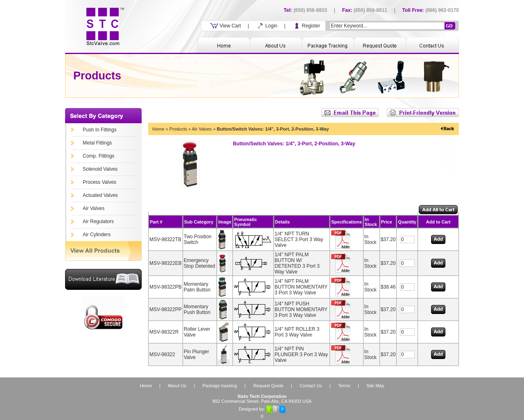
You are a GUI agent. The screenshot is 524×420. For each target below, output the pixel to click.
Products (178, 129)
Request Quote (268, 386)
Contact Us (311, 386)
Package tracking (219, 386)
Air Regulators (98, 221)
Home (158, 129)
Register (306, 26)
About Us (177, 386)
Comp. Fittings (98, 156)
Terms (344, 386)
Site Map (375, 386)
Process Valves (99, 182)
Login (267, 26)
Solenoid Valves (100, 169)
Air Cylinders (97, 235)
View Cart (225, 26)
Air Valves (94, 208)
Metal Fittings (97, 143)
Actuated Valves (100, 195)
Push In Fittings (100, 130)
